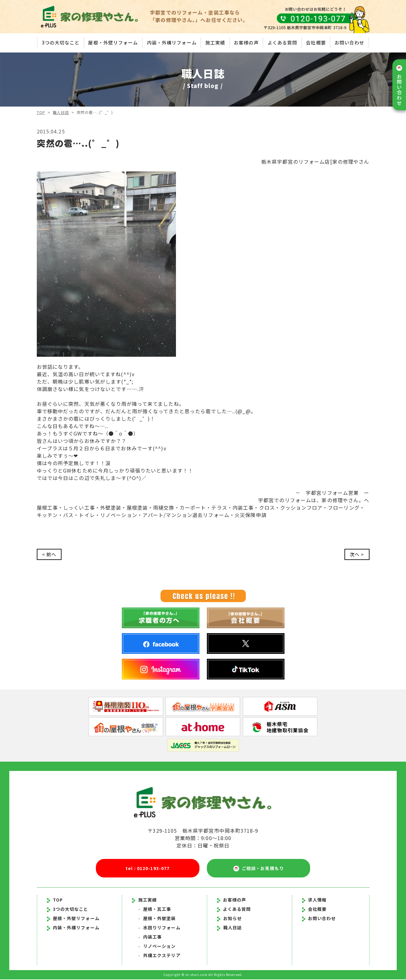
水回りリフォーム (159, 928)
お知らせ (233, 919)
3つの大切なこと (60, 42)
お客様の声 (247, 42)
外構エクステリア (159, 956)
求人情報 (314, 900)
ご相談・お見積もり (259, 869)
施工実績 (215, 42)
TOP (41, 112)
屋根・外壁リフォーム (112, 42)
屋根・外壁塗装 (157, 919)
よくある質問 (283, 42)
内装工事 (150, 937)
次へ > (356, 555)
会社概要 (317, 42)
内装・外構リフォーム (171, 42)
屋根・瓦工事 (155, 910)
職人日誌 (61, 112)
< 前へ (50, 555)
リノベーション (157, 947)
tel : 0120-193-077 (147, 869)
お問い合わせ (350, 42)
